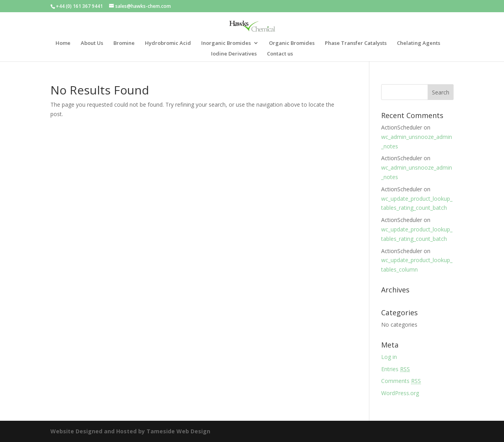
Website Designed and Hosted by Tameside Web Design (130, 431)
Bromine (124, 43)
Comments (401, 381)
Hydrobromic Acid (168, 43)
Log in (389, 357)
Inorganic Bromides (226, 43)
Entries (396, 369)
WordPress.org (400, 393)
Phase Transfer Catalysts (356, 43)
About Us (92, 43)
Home (63, 43)
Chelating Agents (419, 43)
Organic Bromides (292, 43)
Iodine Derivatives (234, 54)
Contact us (280, 54)
